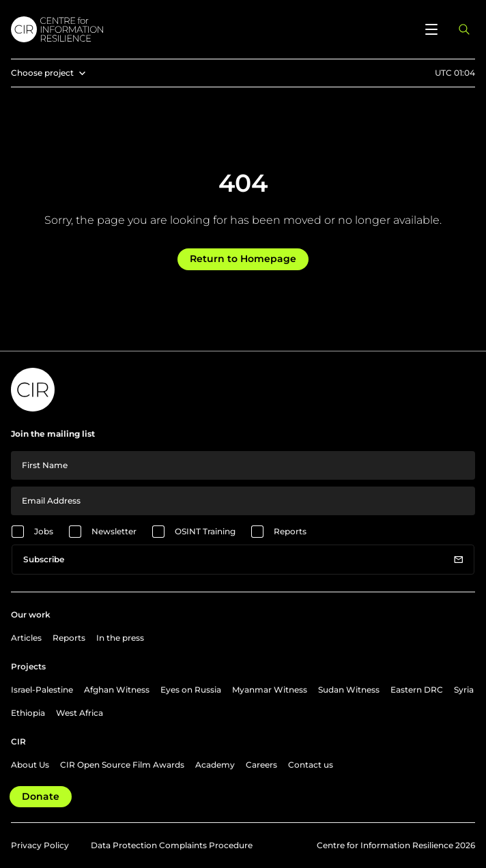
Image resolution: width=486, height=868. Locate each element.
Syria (464, 690)
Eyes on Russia (191, 690)
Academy (215, 765)
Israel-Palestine (42, 690)
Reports (290, 531)
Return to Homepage (243, 259)
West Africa (80, 713)
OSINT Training (205, 531)
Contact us (311, 765)
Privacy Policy (40, 845)
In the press (120, 638)
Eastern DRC (417, 690)
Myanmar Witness (270, 690)
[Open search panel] (464, 29)
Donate (41, 796)
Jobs (44, 531)
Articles (26, 638)
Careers (261, 765)
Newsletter (114, 531)
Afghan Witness (117, 690)
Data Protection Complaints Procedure (172, 845)
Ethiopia (28, 713)
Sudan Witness (349, 690)
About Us (30, 765)
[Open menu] (431, 29)
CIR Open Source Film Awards (122, 765)
